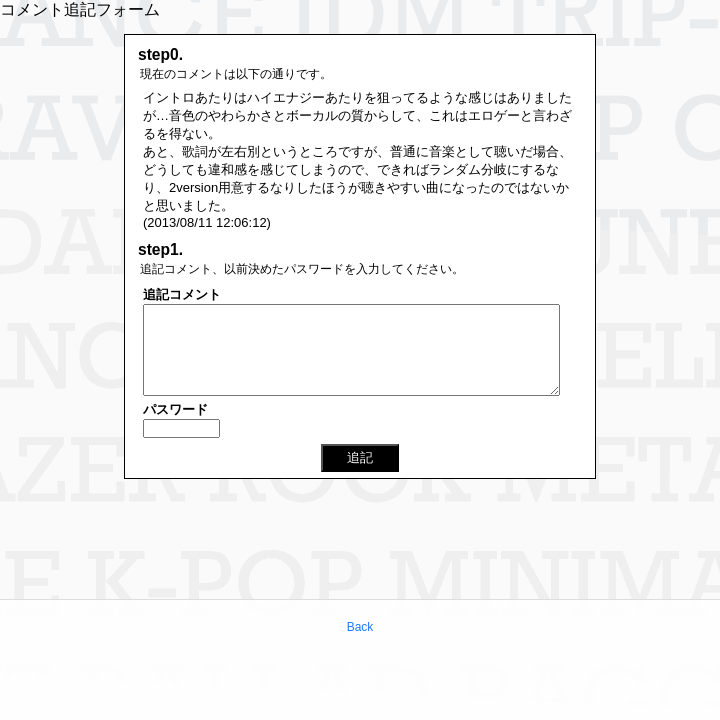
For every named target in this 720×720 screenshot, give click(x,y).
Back (360, 627)
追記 (360, 457)
